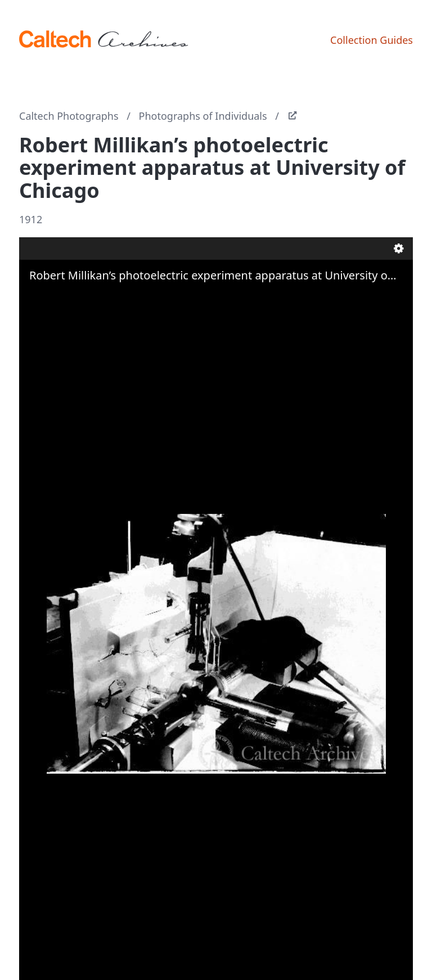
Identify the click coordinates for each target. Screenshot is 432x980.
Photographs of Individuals (203, 116)
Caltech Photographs (69, 116)
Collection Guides (372, 40)
